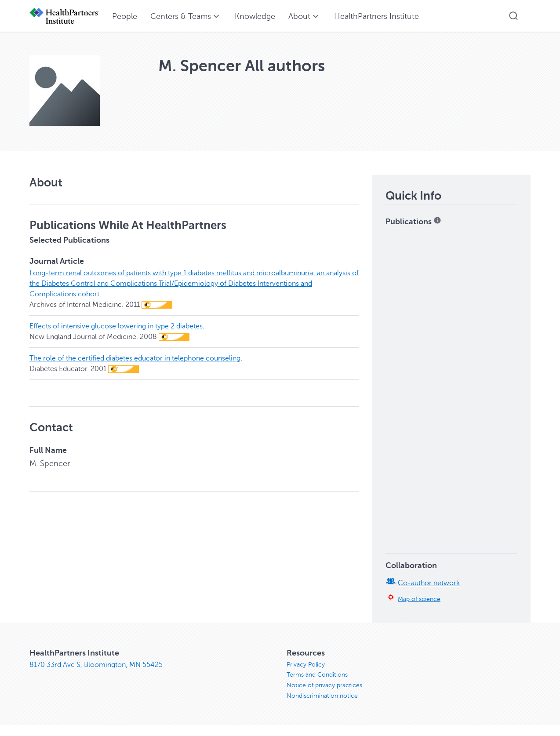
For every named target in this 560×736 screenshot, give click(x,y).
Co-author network (429, 583)
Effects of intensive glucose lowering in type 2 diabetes (116, 326)
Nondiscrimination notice (322, 696)
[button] (513, 16)
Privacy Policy (306, 665)
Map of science (419, 599)
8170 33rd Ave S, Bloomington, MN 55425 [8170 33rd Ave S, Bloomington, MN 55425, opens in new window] (96, 665)
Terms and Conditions (317, 675)
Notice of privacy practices (324, 686)
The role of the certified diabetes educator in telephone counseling (135, 358)
